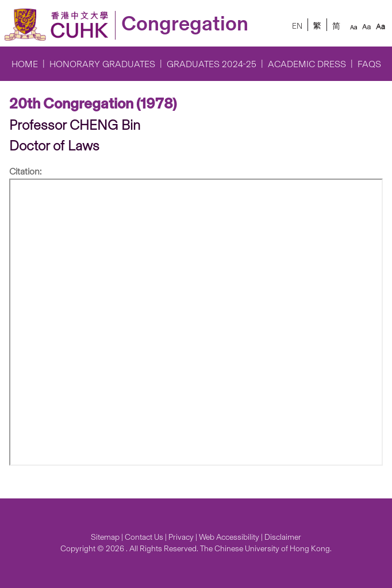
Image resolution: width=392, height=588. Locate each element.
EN (297, 26)
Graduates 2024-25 (212, 64)
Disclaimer (283, 537)
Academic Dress (307, 64)
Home (25, 64)
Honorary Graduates (102, 64)
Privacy (181, 537)
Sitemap (105, 537)
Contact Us (144, 537)
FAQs (369, 64)
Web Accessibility (229, 537)
